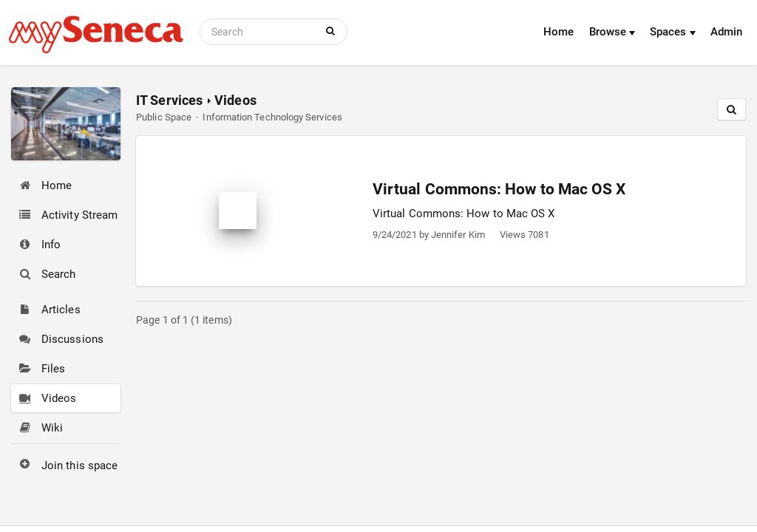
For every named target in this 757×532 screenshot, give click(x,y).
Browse (612, 32)
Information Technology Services (272, 117)
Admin (726, 32)
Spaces (673, 32)
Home (559, 32)
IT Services (169, 100)
